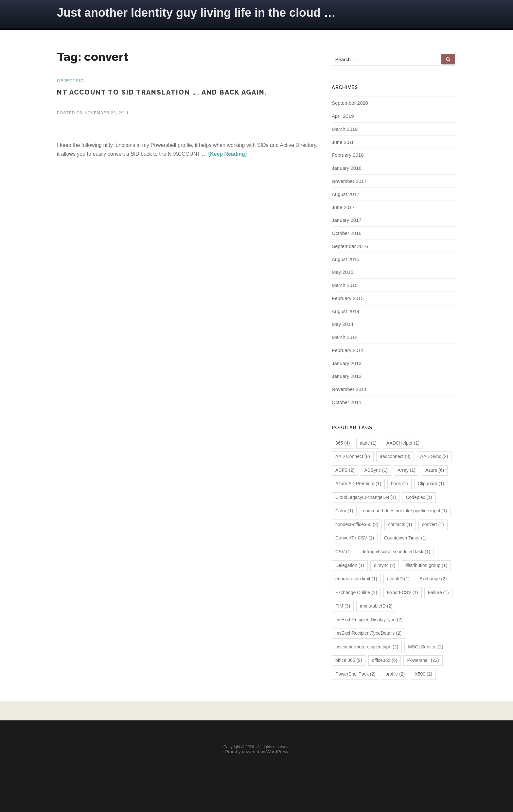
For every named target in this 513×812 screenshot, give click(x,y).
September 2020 (350, 107)
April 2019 (343, 121)
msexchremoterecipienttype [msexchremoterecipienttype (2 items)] (367, 664)
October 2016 (347, 243)
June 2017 (343, 216)
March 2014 (345, 352)
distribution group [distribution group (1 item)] (426, 583)
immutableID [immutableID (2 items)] (376, 624)
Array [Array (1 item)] (406, 488)
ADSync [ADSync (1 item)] (376, 488)
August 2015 (345, 270)
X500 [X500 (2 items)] (423, 692)
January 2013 (347, 379)
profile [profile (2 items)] (395, 692)
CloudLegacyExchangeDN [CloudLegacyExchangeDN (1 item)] (366, 515)
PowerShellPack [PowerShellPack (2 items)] (355, 692)
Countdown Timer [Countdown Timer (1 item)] (405, 556)
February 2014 (348, 366)
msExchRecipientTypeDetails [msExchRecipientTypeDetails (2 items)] (368, 651)
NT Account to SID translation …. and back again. (162, 93)
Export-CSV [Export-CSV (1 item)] (403, 610)
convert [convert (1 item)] (433, 542)
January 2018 (347, 175)
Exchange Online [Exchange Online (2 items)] (356, 610)
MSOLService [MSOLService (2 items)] (425, 664)
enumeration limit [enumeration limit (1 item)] (356, 596)
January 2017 (347, 229)
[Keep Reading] (228, 155)
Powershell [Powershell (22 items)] (423, 678)
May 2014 (343, 338)
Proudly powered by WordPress (256, 774)
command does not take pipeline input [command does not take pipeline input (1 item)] (405, 529)
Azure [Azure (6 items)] (435, 488)
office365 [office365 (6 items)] (385, 678)
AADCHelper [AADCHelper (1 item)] (403, 461)
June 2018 (343, 148)
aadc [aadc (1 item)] (368, 461)
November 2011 (349, 406)
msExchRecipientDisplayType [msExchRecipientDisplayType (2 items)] (369, 637)
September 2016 (350, 257)
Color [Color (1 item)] (344, 529)
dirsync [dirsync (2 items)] (385, 583)
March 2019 (345, 135)
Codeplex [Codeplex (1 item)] (419, 515)
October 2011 (347, 420)
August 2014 (345, 325)
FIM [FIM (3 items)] (343, 624)
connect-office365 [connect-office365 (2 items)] (357, 542)
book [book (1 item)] (399, 502)
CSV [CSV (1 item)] (344, 569)
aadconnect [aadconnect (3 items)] (395, 474)
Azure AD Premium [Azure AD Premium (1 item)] (358, 502)
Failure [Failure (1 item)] (438, 610)
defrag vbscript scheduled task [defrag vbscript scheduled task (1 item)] (396, 569)
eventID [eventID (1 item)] (398, 596)
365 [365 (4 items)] (343, 461)
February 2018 (348, 162)
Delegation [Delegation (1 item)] (350, 583)
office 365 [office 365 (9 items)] (349, 678)
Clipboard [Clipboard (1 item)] (431, 502)
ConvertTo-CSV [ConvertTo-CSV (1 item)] (355, 556)
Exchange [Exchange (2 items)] (433, 596)
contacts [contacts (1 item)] (400, 542)
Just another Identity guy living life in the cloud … (196, 13)
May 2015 (343, 284)
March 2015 (345, 298)
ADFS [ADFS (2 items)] (345, 488)
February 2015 (348, 311)
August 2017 (345, 202)
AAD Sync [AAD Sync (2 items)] (434, 474)
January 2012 (347, 393)
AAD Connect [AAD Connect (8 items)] (353, 474)
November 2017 (349, 189)
